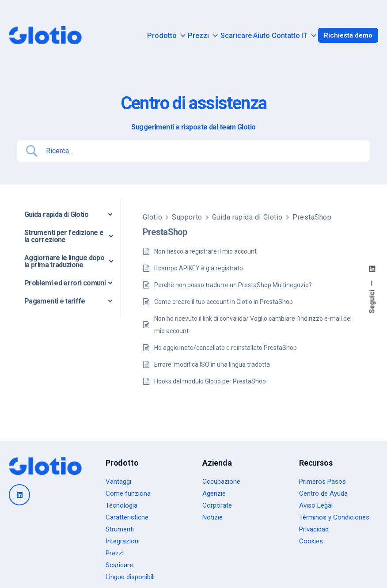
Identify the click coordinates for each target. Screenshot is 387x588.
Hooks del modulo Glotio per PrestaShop (210, 381)
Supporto (187, 217)
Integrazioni (123, 541)
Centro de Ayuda (323, 493)
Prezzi (203, 36)
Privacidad (314, 529)
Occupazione (221, 482)
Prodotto (167, 36)
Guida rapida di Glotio (247, 217)
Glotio (152, 217)
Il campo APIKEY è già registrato (199, 268)
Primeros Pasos (322, 482)
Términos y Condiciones (334, 517)
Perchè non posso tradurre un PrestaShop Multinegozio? (233, 285)
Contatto (286, 36)
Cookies (311, 541)
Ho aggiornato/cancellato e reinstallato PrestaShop (226, 348)
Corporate (217, 505)
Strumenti (120, 529)
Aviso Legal (316, 505)
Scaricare (236, 36)
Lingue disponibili (130, 577)
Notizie (212, 517)
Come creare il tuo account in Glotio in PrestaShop (224, 302)
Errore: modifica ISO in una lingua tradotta (212, 364)
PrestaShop (312, 217)
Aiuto (262, 36)
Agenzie (214, 493)
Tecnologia (121, 505)
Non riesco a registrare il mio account (205, 251)
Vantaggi (118, 482)
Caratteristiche (127, 517)
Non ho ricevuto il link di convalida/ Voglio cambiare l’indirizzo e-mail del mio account (253, 325)
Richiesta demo (348, 35)
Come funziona (128, 493)
